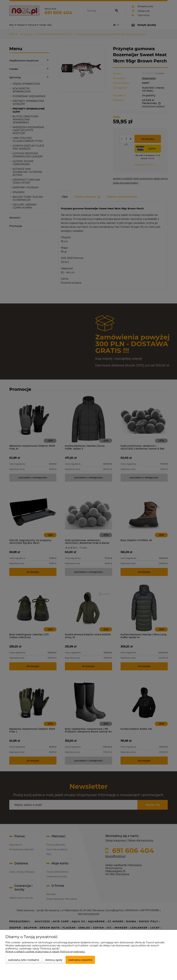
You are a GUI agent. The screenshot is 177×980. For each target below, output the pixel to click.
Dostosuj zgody (54, 960)
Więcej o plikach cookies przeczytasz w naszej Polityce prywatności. (45, 952)
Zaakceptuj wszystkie (80, 960)
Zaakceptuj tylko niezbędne (24, 960)
